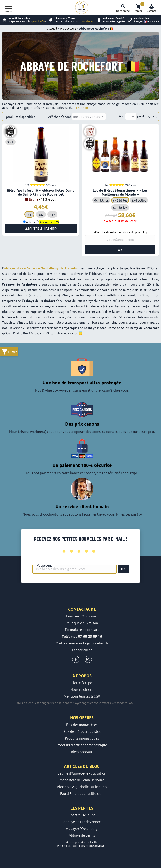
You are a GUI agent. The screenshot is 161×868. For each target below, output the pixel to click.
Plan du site (65, 846)
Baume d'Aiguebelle (73, 773)
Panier (138, 7)
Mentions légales (77, 696)
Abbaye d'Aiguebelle (82, 842)
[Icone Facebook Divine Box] (76, 660)
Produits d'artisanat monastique (82, 745)
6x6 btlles (120, 208)
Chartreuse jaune (82, 815)
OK (123, 569)
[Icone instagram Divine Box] (88, 660)
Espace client (82, 650)
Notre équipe (82, 682)
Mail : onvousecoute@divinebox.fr (82, 643)
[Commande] (89, 117)
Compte (152, 11)
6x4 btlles (139, 200)
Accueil (52, 28)
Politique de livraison (82, 623)
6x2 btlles (120, 200)
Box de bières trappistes (82, 731)
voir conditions (85, 21)
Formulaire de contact (82, 629)
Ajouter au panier (41, 229)
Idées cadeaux (82, 752)
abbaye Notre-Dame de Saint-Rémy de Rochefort (42, 268)
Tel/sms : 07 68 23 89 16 (82, 636)
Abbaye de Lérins (82, 835)
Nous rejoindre (82, 689)
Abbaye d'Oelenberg (82, 828)
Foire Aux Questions (82, 616)
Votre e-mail (46, 565)
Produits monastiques (82, 738)
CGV (97, 696)
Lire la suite (82, 107)
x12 (52, 214)
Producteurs (68, 28)
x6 (41, 214)
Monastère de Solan (75, 780)
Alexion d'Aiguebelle (73, 787)
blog (95, 766)
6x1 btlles (101, 200)
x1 (29, 214)
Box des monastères (82, 724)
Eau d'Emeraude (73, 793)
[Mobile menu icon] (10, 7)
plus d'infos (39, 21)
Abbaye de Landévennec (82, 822)
